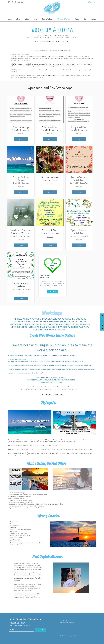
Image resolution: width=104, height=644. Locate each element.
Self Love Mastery (50, 177)
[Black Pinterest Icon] (102, 319)
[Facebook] (12, 2)
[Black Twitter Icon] (102, 325)
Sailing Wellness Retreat (21, 179)
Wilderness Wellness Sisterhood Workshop (21, 232)
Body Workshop (79, 127)
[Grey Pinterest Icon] (16, 2)
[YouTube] (22, 2)
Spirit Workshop (21, 127)
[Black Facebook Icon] (102, 316)
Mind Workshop (50, 127)
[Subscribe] (41, 630)
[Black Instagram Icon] (102, 322)
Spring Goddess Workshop (79, 232)
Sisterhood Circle (50, 230)
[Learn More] (52, 292)
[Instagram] (9, 2)
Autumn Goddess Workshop (79, 179)
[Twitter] (19, 2)
